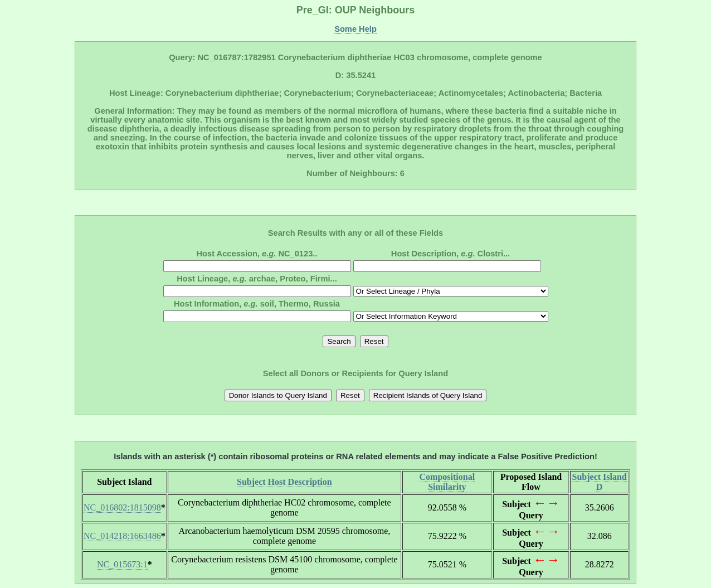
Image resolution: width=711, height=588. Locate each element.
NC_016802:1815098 (122, 507)
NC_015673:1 (122, 564)
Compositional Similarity (447, 482)
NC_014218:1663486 (122, 536)
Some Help (356, 29)
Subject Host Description (284, 482)
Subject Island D (600, 482)
